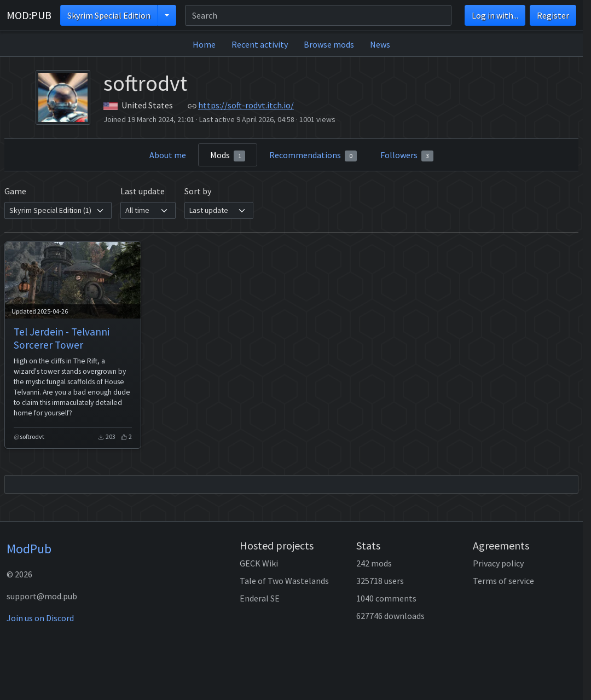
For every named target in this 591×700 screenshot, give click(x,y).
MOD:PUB (29, 15)
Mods (228, 155)
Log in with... (495, 15)
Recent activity (260, 44)
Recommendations (313, 155)
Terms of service (503, 581)
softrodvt (32, 436)
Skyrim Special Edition (109, 15)
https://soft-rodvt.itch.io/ (246, 105)
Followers (407, 155)
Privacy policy (498, 563)
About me (168, 155)
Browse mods (329, 44)
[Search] (318, 15)
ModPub (29, 549)
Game (15, 191)
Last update (143, 191)
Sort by (198, 191)
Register (553, 15)
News (380, 44)
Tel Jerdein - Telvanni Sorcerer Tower (62, 338)
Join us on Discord (40, 618)
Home (204, 44)
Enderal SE (260, 598)
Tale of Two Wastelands (284, 581)
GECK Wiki (259, 563)
